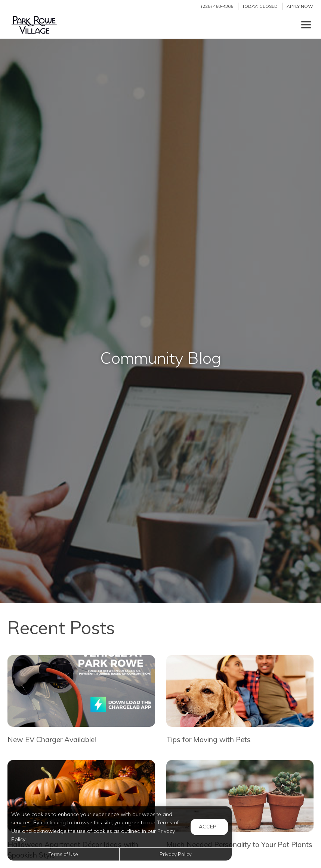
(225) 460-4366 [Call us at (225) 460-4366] (217, 6)
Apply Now (300, 6)
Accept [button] (209, 827)
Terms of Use (63, 854)
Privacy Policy (176, 854)
